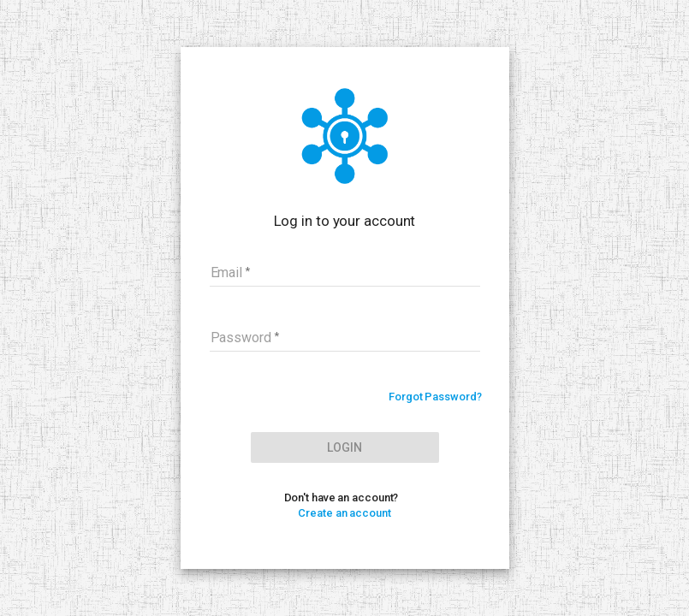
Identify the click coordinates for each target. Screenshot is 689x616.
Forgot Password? (435, 397)
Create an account (344, 513)
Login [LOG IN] (345, 447)
